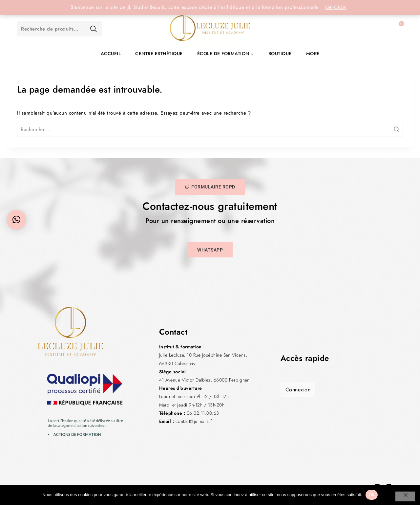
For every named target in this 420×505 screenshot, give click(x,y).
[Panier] (395, 29)
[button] (16, 220)
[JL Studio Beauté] (210, 29)
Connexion (298, 390)
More (313, 54)
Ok (372, 495)
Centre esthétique (159, 54)
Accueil (111, 54)
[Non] (405, 496)
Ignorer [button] (336, 7)
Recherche (93, 29)
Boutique (280, 54)
